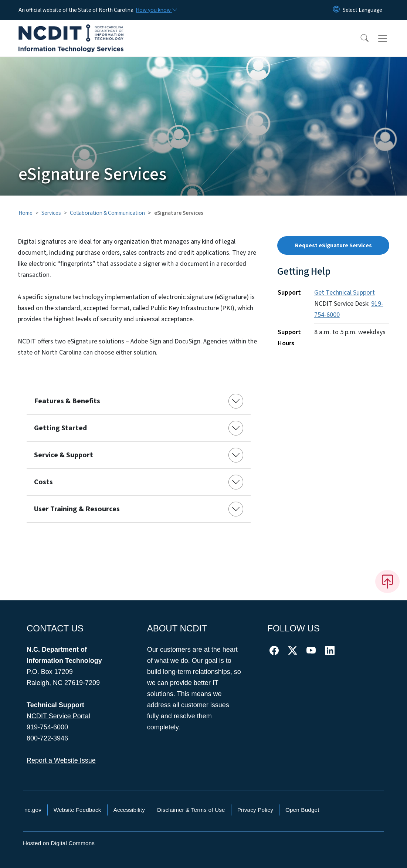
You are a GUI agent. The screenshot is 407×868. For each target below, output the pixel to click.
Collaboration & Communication (107, 213)
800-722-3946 (47, 738)
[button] (360, 38)
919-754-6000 (47, 727)
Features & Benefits (67, 401)
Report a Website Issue (61, 760)
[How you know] (156, 10)
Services (51, 213)
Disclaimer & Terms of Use (191, 810)
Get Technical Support (345, 293)
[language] (362, 10)
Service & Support (64, 455)
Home (26, 213)
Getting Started (60, 428)
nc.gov (33, 810)
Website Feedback (77, 810)
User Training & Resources (77, 509)
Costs (43, 482)
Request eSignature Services (333, 245)
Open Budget (302, 810)
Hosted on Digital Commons (59, 843)
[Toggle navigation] (390, 38)
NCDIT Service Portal (58, 716)
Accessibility (129, 810)
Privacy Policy (255, 810)
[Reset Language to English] (336, 10)
